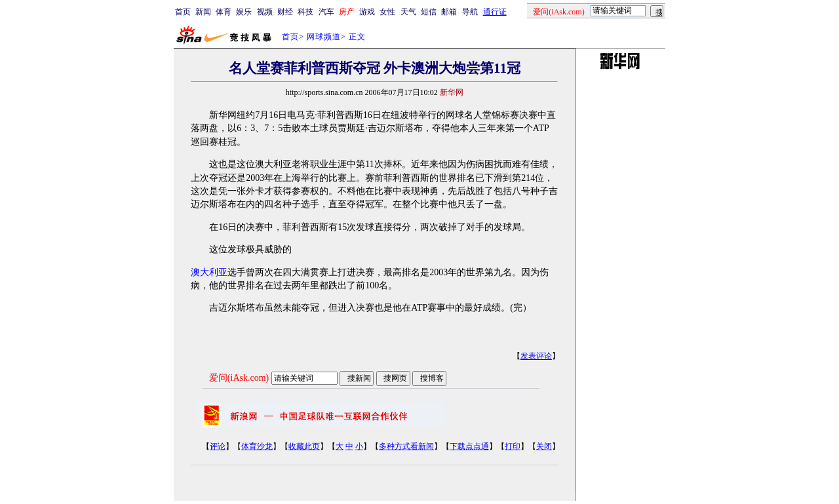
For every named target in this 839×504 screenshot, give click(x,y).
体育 (224, 12)
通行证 (495, 12)
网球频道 (324, 37)
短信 (429, 12)
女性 (387, 12)
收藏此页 (304, 446)
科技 (305, 12)
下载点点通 (469, 446)
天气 (408, 12)
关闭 (544, 446)
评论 (218, 446)
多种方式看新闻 (406, 446)
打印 (513, 446)
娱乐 (244, 12)
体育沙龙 (257, 446)
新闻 (203, 12)
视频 (265, 12)
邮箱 (449, 12)
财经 (285, 12)
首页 (183, 12)
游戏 (367, 12)
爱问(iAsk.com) (239, 378)
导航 (470, 12)
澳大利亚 (209, 272)
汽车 (326, 12)
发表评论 (536, 356)
